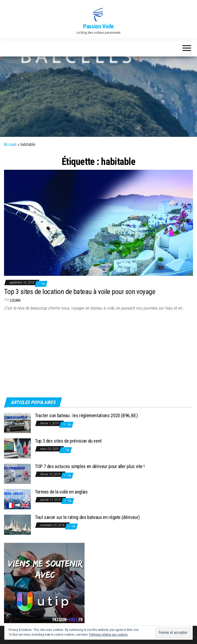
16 (64, 424)
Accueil (10, 144)
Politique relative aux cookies (108, 635)
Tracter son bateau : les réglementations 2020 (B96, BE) (86, 415)
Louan (15, 300)
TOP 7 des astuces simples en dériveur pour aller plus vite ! (90, 466)
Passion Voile (98, 26)
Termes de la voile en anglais (61, 492)
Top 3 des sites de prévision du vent (68, 441)
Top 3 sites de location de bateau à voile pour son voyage (80, 292)
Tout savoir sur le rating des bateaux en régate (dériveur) (87, 517)
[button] (99, 15)
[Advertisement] (99, 97)
